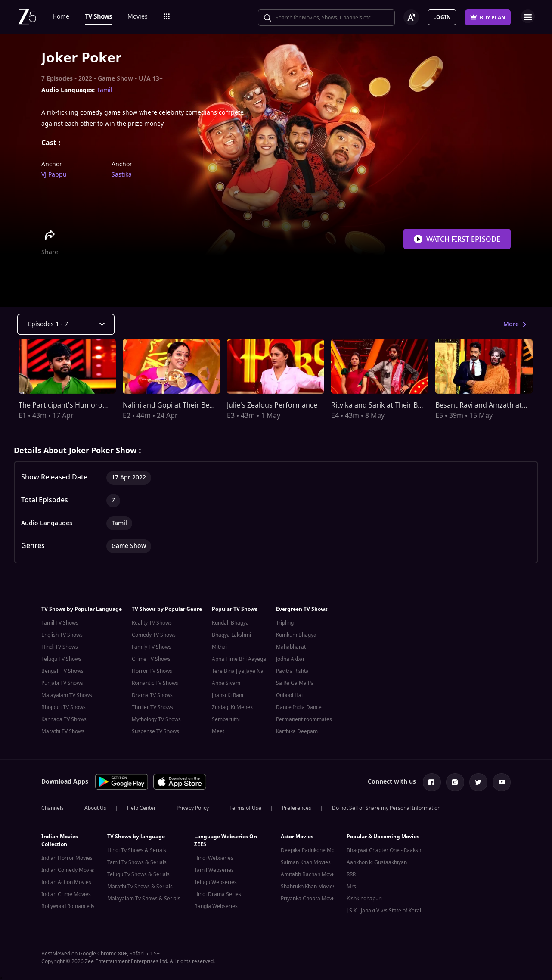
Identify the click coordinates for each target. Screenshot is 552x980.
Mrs (351, 885)
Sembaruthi (226, 719)
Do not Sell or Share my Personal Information (386, 806)
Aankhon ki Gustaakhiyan (377, 861)
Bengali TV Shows (62, 671)
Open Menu (528, 16)
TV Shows (98, 17)
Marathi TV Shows (63, 731)
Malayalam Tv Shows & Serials (144, 897)
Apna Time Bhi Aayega (239, 659)
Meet (218, 731)
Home (61, 17)
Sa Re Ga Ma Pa (295, 683)
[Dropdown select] (66, 324)
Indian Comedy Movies (69, 868)
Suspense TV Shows (155, 731)
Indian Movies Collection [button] (60, 839)
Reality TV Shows (152, 623)
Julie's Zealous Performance (272, 405)
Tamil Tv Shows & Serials (137, 861)
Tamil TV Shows (60, 623)
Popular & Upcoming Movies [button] (383, 835)
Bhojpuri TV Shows (64, 707)
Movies (138, 17)
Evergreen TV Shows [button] (302, 609)
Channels (53, 806)
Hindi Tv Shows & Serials (137, 849)
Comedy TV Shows (154, 635)
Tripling (285, 623)
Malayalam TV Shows (67, 695)
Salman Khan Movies (306, 861)
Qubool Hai (289, 695)
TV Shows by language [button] (136, 835)
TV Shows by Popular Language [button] (82, 609)
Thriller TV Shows (152, 707)
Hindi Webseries (214, 856)
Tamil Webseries (214, 868)
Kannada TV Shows (64, 719)
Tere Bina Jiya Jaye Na (238, 671)
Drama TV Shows (152, 695)
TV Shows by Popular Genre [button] (167, 609)
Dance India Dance (299, 707)
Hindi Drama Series (218, 893)
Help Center (141, 806)
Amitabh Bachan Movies (310, 873)
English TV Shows (62, 635)
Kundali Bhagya (230, 623)
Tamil (105, 90)
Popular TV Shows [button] (235, 609)
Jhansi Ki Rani (228, 695)
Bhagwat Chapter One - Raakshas (387, 849)
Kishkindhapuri (364, 897)
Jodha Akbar (290, 659)
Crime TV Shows (151, 659)
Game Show (115, 79)
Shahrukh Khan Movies (308, 885)
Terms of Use (245, 806)
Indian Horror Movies (67, 856)
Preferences (297, 806)
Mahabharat (291, 647)
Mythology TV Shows (156, 719)
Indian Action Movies (66, 880)
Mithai (219, 647)
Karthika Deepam (297, 731)
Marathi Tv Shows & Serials (140, 885)
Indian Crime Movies (66, 893)
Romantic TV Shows (155, 683)
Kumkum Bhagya (296, 635)
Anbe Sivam (226, 683)
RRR (351, 873)
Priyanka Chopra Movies (310, 897)
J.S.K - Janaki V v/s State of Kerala (385, 909)
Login (442, 17)
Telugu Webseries (216, 880)
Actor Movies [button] (297, 835)
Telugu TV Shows (61, 659)
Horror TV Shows (152, 671)
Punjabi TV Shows (62, 683)
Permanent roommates (304, 719)
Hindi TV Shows (60, 647)
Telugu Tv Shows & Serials (138, 873)
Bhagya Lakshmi (231, 635)
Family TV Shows (152, 647)
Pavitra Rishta (292, 671)
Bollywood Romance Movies (75, 905)
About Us (95, 806)
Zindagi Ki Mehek (232, 707)
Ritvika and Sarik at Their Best (379, 405)
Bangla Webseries (216, 905)
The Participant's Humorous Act (70, 405)
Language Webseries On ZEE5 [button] (226, 839)
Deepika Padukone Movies (312, 849)
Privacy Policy (193, 806)
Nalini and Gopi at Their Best (169, 405)
